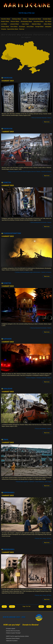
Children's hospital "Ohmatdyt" (13, 633)
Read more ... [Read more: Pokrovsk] (47, 122)
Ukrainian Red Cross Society (13, 631)
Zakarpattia (48, 27)
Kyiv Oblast (48, 21)
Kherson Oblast (15, 21)
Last (49, 607)
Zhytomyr (22, 29)
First (4, 607)
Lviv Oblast (4, 24)
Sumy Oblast (30, 27)
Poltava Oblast (5, 27)
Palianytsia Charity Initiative (13, 638)
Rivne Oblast (14, 27)
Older (41, 607)
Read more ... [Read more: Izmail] (47, 486)
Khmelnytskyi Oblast (26, 21)
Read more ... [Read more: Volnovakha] (47, 433)
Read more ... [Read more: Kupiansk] (47, 382)
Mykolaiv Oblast (36, 24)
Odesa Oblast (48, 24)
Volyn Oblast (25, 24)
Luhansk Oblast (14, 24)
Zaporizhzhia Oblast (13, 29)
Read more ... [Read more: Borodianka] (47, 543)
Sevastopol (22, 27)
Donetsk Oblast (47, 19)
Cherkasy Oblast (16, 19)
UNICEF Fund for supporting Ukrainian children (17, 636)
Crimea (25, 19)
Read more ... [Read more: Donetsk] (47, 227)
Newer (12, 607)
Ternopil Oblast (39, 27)
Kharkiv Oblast (5, 21)
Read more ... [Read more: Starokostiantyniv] (47, 276)
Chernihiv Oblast (6, 19)
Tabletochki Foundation (12, 641)
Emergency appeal (11, 629)
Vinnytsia (4, 29)
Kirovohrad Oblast (39, 21)
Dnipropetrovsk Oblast (35, 19)
